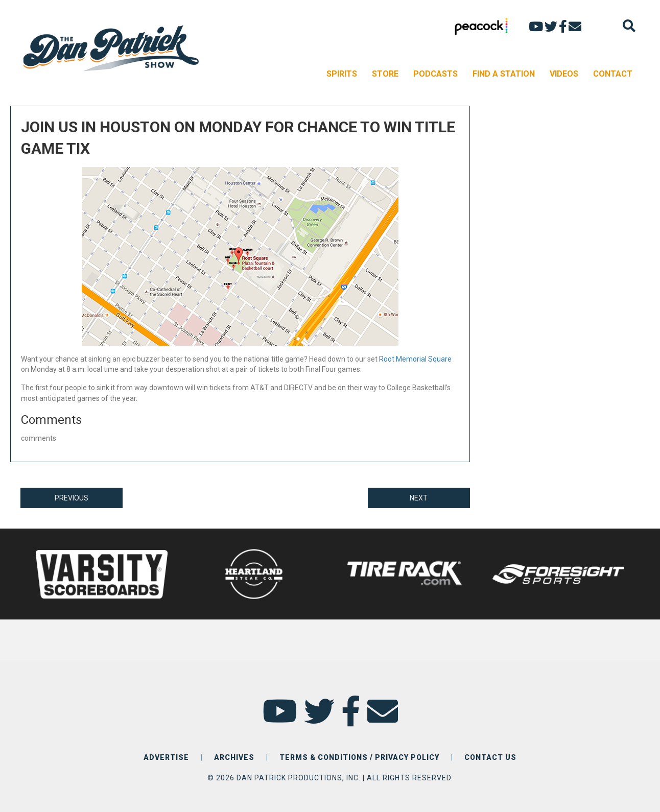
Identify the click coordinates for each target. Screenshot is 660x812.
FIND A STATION (504, 74)
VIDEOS (564, 74)
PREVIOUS (72, 498)
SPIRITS (342, 74)
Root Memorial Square (415, 359)
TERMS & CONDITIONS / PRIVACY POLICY (359, 757)
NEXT (419, 498)
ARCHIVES (234, 757)
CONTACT (613, 74)
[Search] (629, 26)
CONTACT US (490, 757)
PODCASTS (435, 74)
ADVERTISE (166, 757)
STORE (385, 74)
